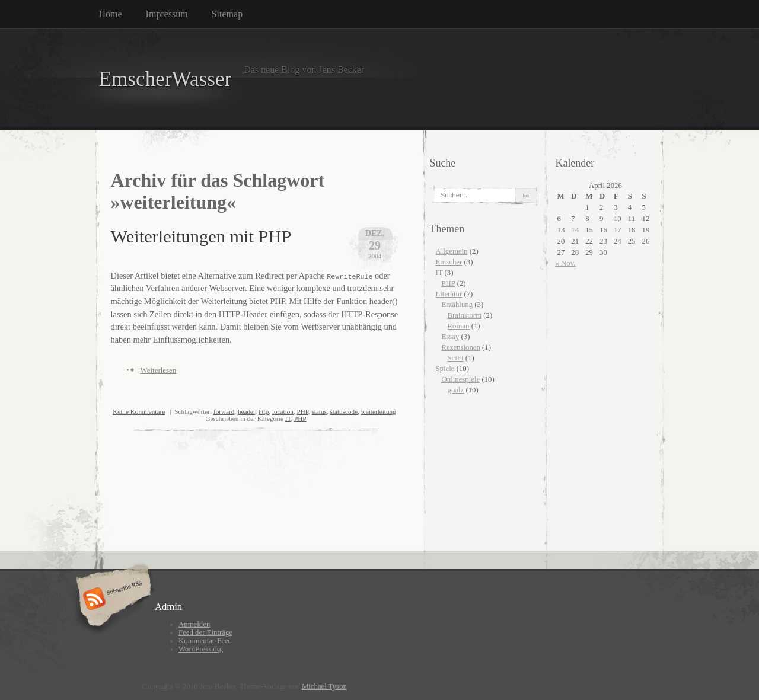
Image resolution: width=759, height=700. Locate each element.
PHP (303, 411)
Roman (459, 326)
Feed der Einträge (205, 632)
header (246, 411)
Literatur (449, 294)
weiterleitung (379, 411)
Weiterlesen (159, 370)
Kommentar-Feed (205, 641)
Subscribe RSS (112, 600)
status (319, 411)
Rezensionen (461, 347)
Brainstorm (465, 315)
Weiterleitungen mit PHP (201, 236)
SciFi (456, 358)
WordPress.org (201, 649)
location (283, 411)
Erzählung (457, 305)
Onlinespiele (461, 379)
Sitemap (227, 14)
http (264, 411)
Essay (451, 337)
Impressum (167, 14)
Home (111, 14)
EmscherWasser (165, 79)
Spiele (445, 369)
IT (288, 418)
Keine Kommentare (139, 411)
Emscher (449, 262)
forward (224, 411)
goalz (456, 390)
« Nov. (566, 263)
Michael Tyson (324, 686)
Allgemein (452, 251)
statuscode (344, 411)
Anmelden (194, 624)
